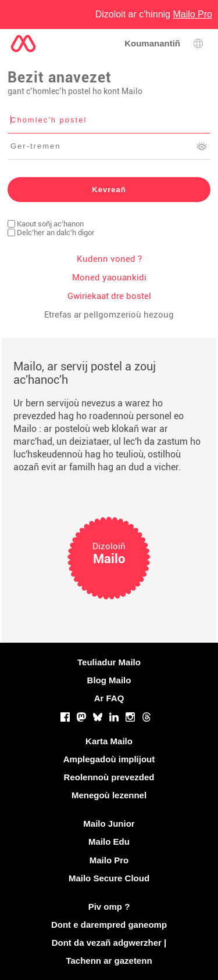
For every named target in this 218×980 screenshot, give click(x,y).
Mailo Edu (109, 842)
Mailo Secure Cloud (109, 878)
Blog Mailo (109, 680)
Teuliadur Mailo (109, 662)
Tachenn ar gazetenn (109, 961)
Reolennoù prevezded (109, 777)
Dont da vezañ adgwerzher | (109, 943)
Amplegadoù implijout (109, 759)
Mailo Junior (109, 824)
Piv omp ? (109, 907)
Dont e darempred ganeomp (109, 925)
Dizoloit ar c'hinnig (154, 14)
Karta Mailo (109, 741)
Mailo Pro (109, 860)
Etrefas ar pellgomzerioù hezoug (109, 315)
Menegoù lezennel (109, 795)
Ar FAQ (109, 698)
